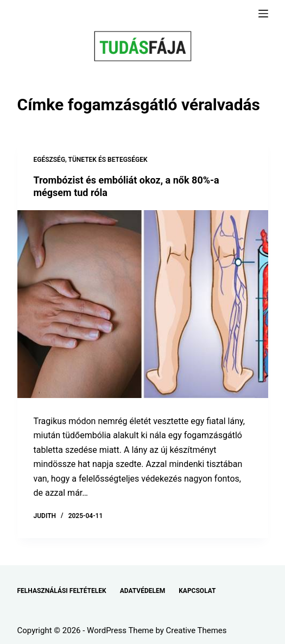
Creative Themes (197, 630)
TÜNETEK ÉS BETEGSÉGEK (108, 160)
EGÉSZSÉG (50, 160)
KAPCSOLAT (197, 591)
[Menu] (263, 14)
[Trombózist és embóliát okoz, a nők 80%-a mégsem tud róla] (143, 304)
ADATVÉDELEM (143, 591)
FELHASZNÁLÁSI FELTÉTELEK (62, 591)
